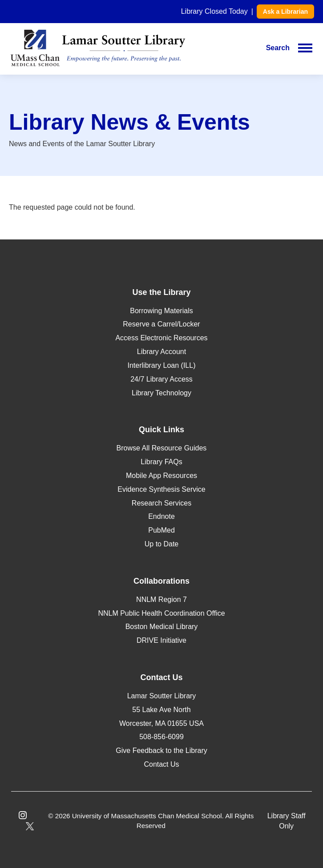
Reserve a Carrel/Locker (161, 324)
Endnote (161, 516)
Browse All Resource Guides (162, 448)
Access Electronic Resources (161, 338)
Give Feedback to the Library (161, 751)
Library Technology (161, 393)
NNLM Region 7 (161, 599)
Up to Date (161, 544)
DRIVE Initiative (161, 640)
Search (278, 48)
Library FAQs (161, 462)
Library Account (161, 352)
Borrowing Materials (161, 311)
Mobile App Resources (161, 476)
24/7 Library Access (161, 379)
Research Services (161, 503)
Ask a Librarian (285, 12)
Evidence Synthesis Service (161, 489)
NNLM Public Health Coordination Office (161, 613)
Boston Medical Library (162, 627)
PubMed (161, 530)
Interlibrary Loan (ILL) (162, 365)
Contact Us (161, 764)
